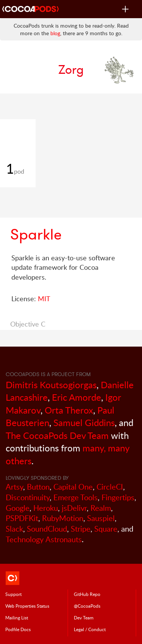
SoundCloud (47, 529)
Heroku (46, 508)
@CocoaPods (87, 606)
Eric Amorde (76, 397)
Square (106, 529)
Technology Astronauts (44, 539)
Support (13, 594)
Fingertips (118, 497)
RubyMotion (63, 518)
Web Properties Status (27, 606)
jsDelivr (74, 508)
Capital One (73, 487)
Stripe (81, 529)
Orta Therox (69, 410)
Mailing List (17, 618)
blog (55, 33)
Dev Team (84, 618)
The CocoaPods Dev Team (57, 435)
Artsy (14, 487)
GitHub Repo (87, 594)
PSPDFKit (22, 518)
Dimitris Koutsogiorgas (51, 385)
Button (38, 487)
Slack (14, 529)
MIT (44, 299)
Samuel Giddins (84, 422)
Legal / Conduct (90, 629)
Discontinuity (28, 497)
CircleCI (110, 487)
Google (18, 508)
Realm (101, 508)
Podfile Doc (18, 629)
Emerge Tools (76, 497)
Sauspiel (101, 518)
